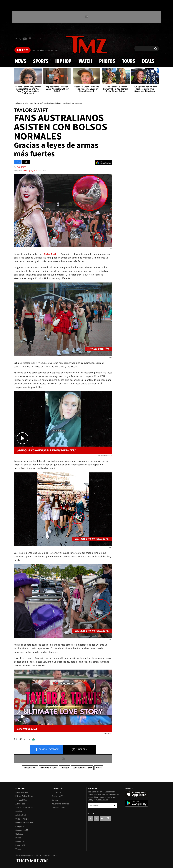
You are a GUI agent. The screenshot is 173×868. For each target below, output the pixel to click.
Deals (148, 61)
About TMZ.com (22, 792)
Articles (19, 811)
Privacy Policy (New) (24, 796)
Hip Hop (63, 61)
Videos (18, 849)
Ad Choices (20, 804)
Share (47, 749)
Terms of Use (21, 800)
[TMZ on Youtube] (25, 39)
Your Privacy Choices (24, 808)
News (20, 61)
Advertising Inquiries (60, 804)
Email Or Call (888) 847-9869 (45, 50)
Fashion (65, 768)
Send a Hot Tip (58, 796)
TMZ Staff (21, 167)
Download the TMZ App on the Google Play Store (137, 803)
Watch (85, 61)
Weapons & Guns (48, 768)
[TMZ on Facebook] (16, 39)
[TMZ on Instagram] (30, 39)
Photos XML (21, 845)
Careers (55, 800)
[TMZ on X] (20, 39)
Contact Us (56, 792)
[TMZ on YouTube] (102, 818)
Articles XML (21, 815)
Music (99, 768)
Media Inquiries (58, 808)
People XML (20, 842)
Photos (107, 61)
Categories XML (22, 830)
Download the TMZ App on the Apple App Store (137, 794)
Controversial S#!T (82, 768)
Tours (128, 61)
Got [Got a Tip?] (23, 50)
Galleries (19, 834)
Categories (20, 826)
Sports (41, 61)
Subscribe (115, 805)
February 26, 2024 (30, 171)
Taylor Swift (30, 768)
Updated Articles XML (25, 823)
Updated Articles (22, 819)
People (18, 838)
